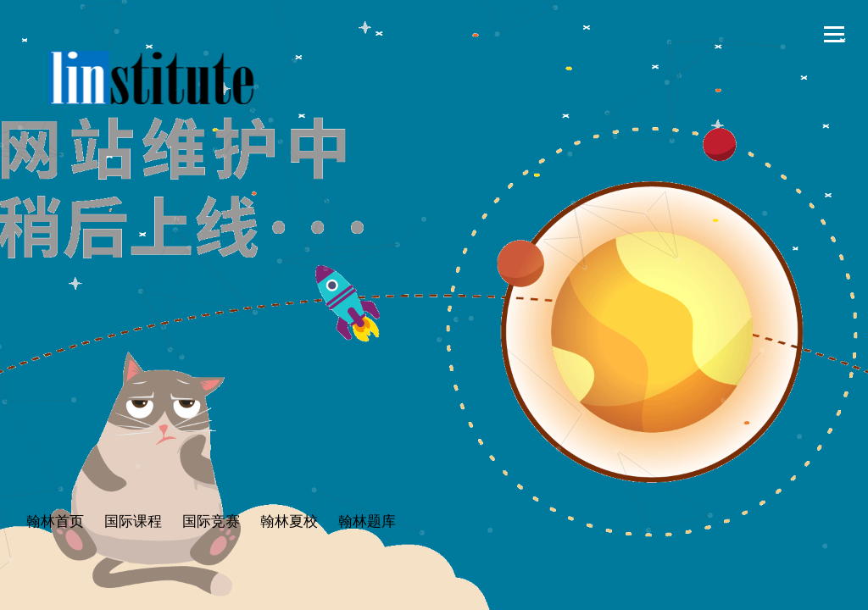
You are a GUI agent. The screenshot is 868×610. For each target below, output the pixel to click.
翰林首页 (55, 521)
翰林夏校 (289, 521)
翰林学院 (151, 78)
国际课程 (133, 521)
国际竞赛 (211, 521)
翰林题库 (367, 521)
